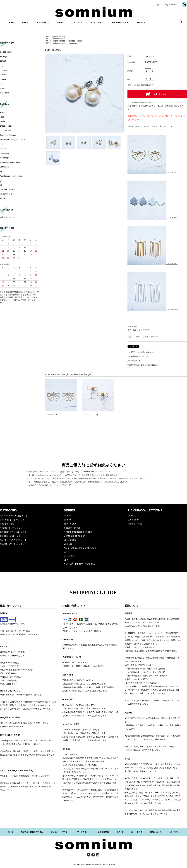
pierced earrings (59, 37)
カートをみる (137, 832)
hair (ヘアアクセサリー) (13, 540)
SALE (2, 199)
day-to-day (4, 153)
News (131, 516)
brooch (3, 79)
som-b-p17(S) (91, 414)
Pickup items (135, 524)
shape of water (6, 126)
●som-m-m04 (152, 309)
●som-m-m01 (152, 172)
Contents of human (8, 135)
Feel (2, 117)
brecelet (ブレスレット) (13, 532)
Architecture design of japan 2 (12, 140)
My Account (171, 5)
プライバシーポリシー (60, 832)
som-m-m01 (53, 414)
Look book (133, 520)
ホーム (11, 832)
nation (3, 144)
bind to (3, 149)
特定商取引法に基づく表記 (32, 832)
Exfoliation (4, 167)
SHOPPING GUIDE (120, 23)
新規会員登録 (103, 832)
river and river (6, 131)
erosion (3, 112)
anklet (2, 88)
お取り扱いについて (8, 217)
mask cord (4, 93)
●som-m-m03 (152, 264)
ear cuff (3, 61)
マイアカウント (84, 832)
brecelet (3, 75)
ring (2, 66)
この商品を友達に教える (138, 356)
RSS (171, 832)
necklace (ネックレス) (12, 528)
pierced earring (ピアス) (14, 516)
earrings (3, 56)
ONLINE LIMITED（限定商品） (81, 564)
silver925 (69, 556)
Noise (2, 121)
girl (1, 181)
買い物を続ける (134, 361)
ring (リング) (7, 524)
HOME (11, 23)
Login (157, 5)
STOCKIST (79, 23)
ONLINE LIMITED (7, 190)
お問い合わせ (156, 832)
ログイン (120, 832)
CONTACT (141, 23)
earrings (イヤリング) (12, 520)
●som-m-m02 (152, 218)
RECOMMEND (6, 194)
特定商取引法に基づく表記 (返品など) (143, 365)
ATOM (177, 832)
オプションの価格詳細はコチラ (141, 85)
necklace (4, 70)
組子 (2, 185)
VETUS (3, 171)
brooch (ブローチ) (10, 536)
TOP (47, 37)
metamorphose (59, 39)
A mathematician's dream (10, 162)
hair (2, 84)
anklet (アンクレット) (12, 544)
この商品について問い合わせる (141, 352)
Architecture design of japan (12, 176)
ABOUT (25, 23)
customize (73, 43)
